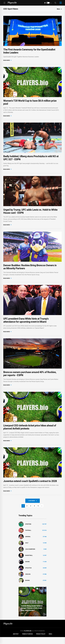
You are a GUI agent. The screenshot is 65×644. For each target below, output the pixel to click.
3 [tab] (28, 620)
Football (28, 537)
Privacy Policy (41, 641)
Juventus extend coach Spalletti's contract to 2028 (30, 488)
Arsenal (28, 544)
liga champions (30, 556)
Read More (7, 61)
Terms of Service (27, 641)
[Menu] (4, 3)
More (59, 9)
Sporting (28, 531)
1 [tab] (22, 620)
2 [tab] (25, 620)
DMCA (50, 641)
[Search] (55, 3)
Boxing (28, 587)
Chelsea (28, 581)
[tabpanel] (32, 609)
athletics (28, 575)
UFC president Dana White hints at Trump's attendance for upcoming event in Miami (26, 325)
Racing (27, 569)
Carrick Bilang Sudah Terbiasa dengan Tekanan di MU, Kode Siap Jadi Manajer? (32, 615)
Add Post (16, 641)
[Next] (42, 513)
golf (27, 550)
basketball (29, 562)
